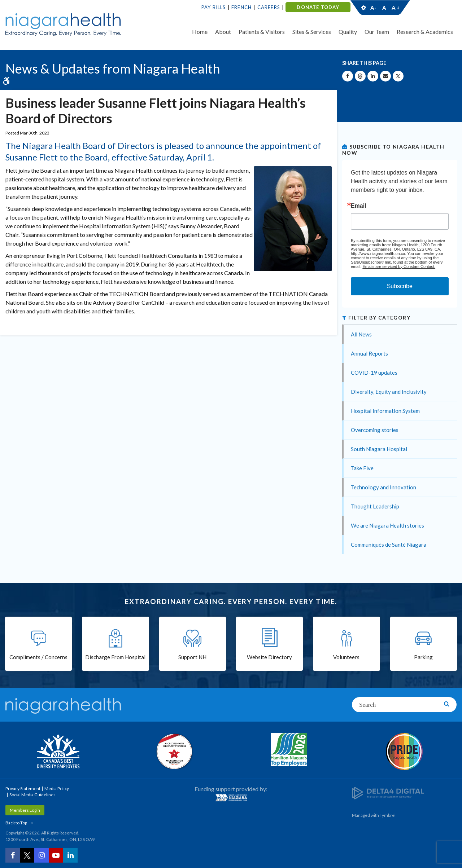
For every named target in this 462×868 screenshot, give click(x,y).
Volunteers (346, 657)
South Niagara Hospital (379, 449)
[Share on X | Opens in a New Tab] (398, 76)
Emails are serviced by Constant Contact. (399, 266)
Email (359, 206)
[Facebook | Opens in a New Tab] (13, 855)
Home (200, 32)
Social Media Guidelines (32, 795)
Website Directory (269, 657)
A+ (395, 8)
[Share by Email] (385, 76)
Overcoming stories (375, 430)
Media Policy (57, 788)
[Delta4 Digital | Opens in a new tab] (388, 792)
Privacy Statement (23, 788)
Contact (430, 8)
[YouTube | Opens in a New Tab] (56, 855)
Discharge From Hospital (115, 657)
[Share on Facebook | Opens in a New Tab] (348, 76)
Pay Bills (214, 7)
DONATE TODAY (318, 7)
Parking (423, 657)
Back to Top (16, 823)
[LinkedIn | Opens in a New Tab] (70, 855)
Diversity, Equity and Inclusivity (389, 392)
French (241, 7)
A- (374, 8)
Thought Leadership (375, 506)
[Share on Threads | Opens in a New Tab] (360, 76)
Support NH (192, 657)
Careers (269, 7)
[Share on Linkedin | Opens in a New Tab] (373, 76)
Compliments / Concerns (38, 657)
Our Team (377, 32)
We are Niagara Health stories (387, 525)
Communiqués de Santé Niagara (389, 545)
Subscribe (400, 286)
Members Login (25, 810)
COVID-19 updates (374, 373)
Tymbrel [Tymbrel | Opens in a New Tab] (388, 815)
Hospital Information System (385, 411)
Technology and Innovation (383, 487)
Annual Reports (369, 353)
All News (361, 334)
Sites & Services (312, 32)
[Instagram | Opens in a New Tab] (42, 855)
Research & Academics (425, 32)
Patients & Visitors (262, 32)
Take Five (362, 468)
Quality (348, 32)
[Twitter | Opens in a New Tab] (27, 855)
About (223, 32)
